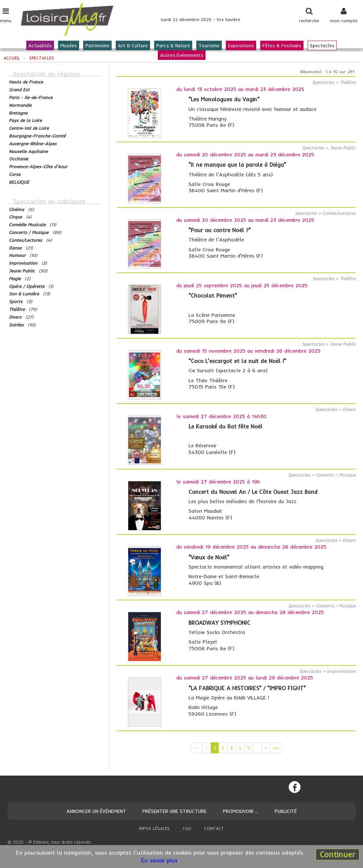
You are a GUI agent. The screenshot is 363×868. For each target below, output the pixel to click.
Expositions (241, 45)
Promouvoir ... (241, 811)
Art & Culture (133, 45)
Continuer (337, 854)
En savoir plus (159, 860)
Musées (69, 45)
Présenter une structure (174, 811)
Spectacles (322, 45)
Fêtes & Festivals (282, 45)
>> (276, 748)
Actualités (40, 45)
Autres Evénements (182, 55)
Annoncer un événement (96, 811)
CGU (187, 828)
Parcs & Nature (173, 45)
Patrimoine (97, 45)
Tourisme (209, 45)
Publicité (286, 811)
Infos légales (154, 828)
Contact (214, 828)
